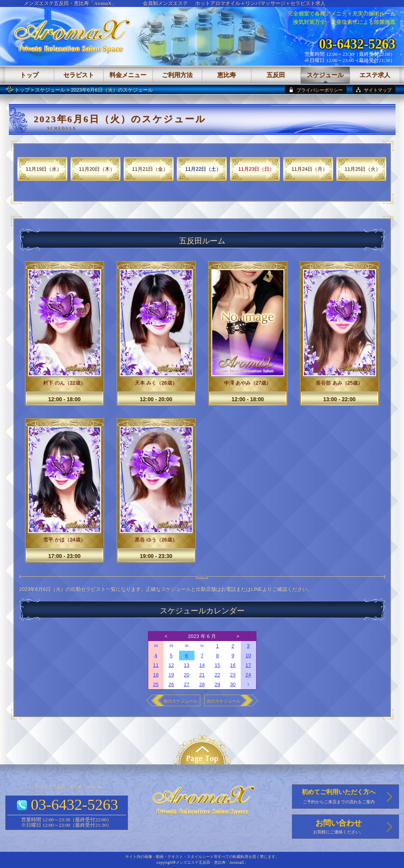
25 (156, 684)
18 (156, 675)
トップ (22, 90)
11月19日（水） (44, 169)
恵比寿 (226, 75)
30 (186, 646)
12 (171, 665)
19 (171, 675)
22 (217, 675)
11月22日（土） (203, 169)
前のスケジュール (181, 701)
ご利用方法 (177, 75)
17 (248, 665)
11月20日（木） (97, 169)
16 (233, 665)
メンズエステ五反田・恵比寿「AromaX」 (70, 3)
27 (186, 684)
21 (202, 675)
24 (248, 675)
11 (156, 665)
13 (186, 665)
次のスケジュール (224, 701)
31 (202, 646)
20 (186, 675)
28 (156, 646)
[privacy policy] (316, 90)
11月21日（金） (150, 169)
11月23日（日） (256, 169)
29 (171, 646)
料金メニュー (128, 75)
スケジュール (50, 90)
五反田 (276, 75)
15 (217, 665)
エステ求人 (375, 75)
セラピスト (79, 75)
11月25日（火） (363, 169)
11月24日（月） (310, 169)
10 (248, 656)
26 (171, 684)
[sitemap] (374, 90)
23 (233, 675)
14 (202, 665)
